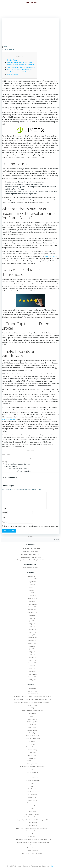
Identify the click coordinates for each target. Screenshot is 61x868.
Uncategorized (32, 823)
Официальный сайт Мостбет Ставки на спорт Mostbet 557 (32, 839)
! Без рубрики (32, 688)
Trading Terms (12, 60)
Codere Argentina (32, 722)
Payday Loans (32, 800)
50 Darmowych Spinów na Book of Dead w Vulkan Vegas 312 (32, 699)
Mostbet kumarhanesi (32, 792)
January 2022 (32, 635)
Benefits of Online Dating (30, 551)
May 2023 (32, 590)
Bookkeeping (32, 713)
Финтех (32, 845)
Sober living (32, 811)
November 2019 (32, 677)
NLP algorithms (32, 795)
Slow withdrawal (13, 74)
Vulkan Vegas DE (32, 825)
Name (4, 513)
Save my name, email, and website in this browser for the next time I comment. (31, 526)
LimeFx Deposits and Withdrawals (19, 72)
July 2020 (32, 666)
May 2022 (32, 624)
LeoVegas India (32, 775)
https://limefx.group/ (9, 419)
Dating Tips (32, 733)
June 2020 (32, 669)
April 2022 (32, 627)
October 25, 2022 (9, 49)
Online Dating (32, 797)
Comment (6, 508)
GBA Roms (32, 753)
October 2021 (32, 643)
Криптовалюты (32, 837)
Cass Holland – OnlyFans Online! (30, 549)
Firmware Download (32, 747)
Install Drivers (32, 755)
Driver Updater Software (32, 739)
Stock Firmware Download (32, 817)
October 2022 (32, 610)
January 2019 (32, 680)
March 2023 (32, 596)
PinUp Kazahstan (32, 803)
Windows (32, 834)
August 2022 (32, 615)
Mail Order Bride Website (32, 781)
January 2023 (32, 601)
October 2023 (32, 576)
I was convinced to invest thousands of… (21, 67)
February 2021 (32, 660)
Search (31, 537)
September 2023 (32, 579)
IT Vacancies (32, 758)
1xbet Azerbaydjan (32, 694)
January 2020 (32, 671)
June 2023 (32, 587)
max (32, 783)
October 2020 (32, 663)
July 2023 (32, 585)
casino (32, 716)
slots (32, 809)
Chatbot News (32, 719)
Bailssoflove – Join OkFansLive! (31, 554)
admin (5, 47)
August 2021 (32, 646)
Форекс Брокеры (32, 848)
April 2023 (32, 593)
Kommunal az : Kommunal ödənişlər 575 (32, 767)
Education (32, 741)
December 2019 (32, 674)
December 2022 (32, 604)
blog (32, 708)
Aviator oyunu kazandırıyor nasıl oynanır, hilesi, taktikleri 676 (32, 702)
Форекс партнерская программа (32, 853)
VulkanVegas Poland (32, 831)
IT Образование (32, 761)
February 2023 (32, 599)
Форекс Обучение (32, 851)
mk (32, 786)
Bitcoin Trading (32, 705)
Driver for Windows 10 (32, 736)
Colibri (52, 866)
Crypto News (32, 727)
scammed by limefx (51, 256)
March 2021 (32, 657)
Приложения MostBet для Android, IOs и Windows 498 (32, 842)
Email (4, 517)
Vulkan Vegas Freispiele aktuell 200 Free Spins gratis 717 (32, 828)
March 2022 (32, 629)
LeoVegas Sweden (32, 778)
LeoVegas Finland (32, 772)
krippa (32, 769)
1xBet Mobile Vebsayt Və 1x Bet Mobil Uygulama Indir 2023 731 (32, 697)
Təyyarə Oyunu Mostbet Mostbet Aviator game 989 (32, 820)
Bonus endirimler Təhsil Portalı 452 (32, 711)
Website (4, 522)
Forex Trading (6, 454)
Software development (32, 814)
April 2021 (32, 655)
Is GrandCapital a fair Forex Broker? (19, 69)
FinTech (32, 744)
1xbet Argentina (32, 691)
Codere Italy (32, 725)
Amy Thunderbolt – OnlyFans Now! (30, 557)
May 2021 (32, 652)
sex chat (32, 806)
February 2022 (32, 632)
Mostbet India (32, 789)
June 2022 (32, 621)
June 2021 (32, 649)
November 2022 (32, 607)
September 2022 (32, 613)
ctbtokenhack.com (32, 730)
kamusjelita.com (32, 764)
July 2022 (32, 618)
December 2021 (32, 638)
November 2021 (32, 641)
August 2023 (32, 582)
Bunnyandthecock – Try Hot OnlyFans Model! (31, 560)
